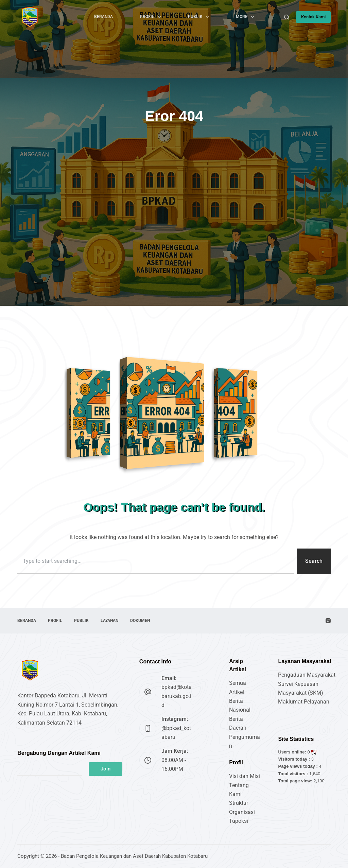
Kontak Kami (313, 17)
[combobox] (156, 561)
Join (106, 769)
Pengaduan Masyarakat (307, 675)
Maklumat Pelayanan (304, 702)
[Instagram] (328, 621)
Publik (200, 17)
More (246, 17)
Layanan (109, 621)
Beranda (103, 17)
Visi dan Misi (245, 776)
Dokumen (140, 621)
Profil (152, 17)
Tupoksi (239, 821)
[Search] (287, 17)
